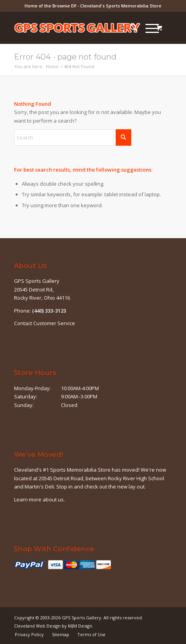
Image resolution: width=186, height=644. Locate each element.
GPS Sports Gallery (81, 618)
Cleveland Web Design (37, 626)
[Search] (130, 28)
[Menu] (148, 28)
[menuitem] (130, 28)
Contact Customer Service (45, 323)
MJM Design (80, 626)
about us (53, 499)
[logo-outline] (77, 28)
